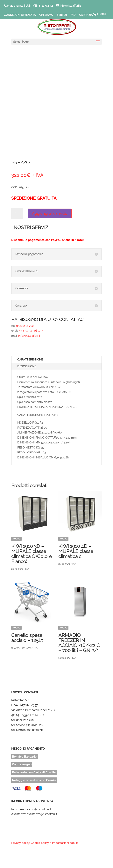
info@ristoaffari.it (29, 336)
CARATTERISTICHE (30, 360)
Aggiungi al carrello (50, 213)
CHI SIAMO (46, 15)
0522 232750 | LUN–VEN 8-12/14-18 (30, 6)
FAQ (73, 15)
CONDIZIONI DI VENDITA (20, 15)
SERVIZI (62, 15)
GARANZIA (86, 15)
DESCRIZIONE (27, 366)
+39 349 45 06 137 (31, 331)
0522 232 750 (25, 326)
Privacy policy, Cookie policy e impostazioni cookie (45, 843)
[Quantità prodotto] (17, 213)
